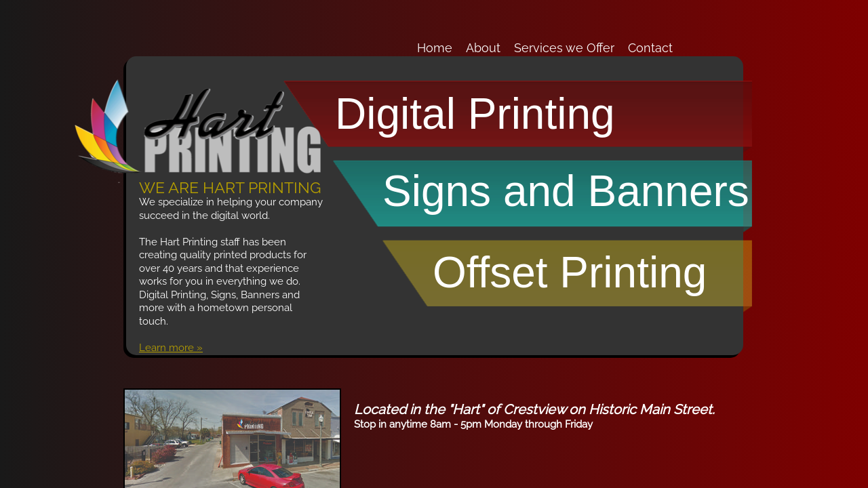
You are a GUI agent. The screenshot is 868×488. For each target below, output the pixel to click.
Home (435, 48)
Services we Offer (564, 48)
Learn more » (171, 348)
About (483, 48)
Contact (650, 48)
